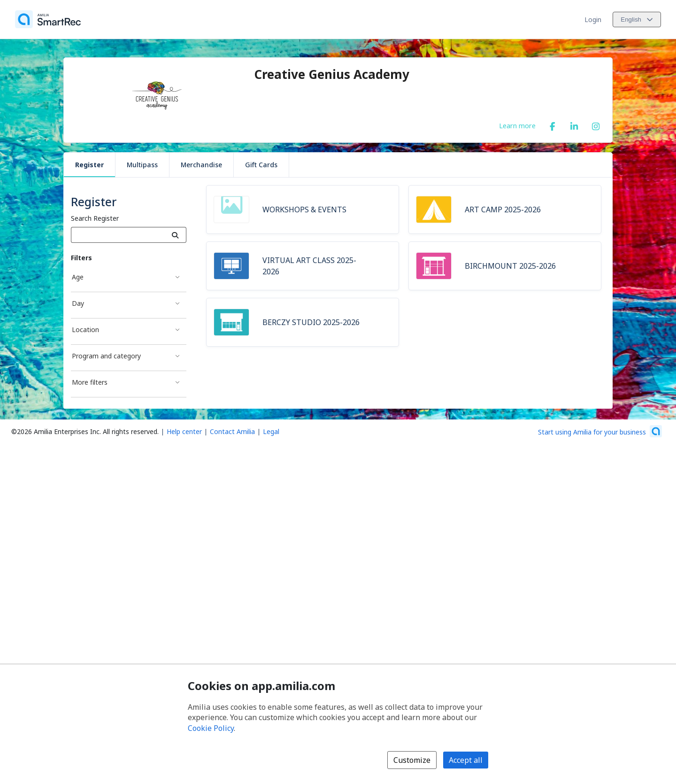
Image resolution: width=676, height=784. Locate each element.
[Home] (48, 19)
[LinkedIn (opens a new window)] (574, 124)
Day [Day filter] (78, 303)
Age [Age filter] (78, 277)
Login (593, 19)
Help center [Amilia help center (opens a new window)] (184, 431)
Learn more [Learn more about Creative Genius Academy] (517, 125)
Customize (412, 760)
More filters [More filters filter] (90, 382)
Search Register (95, 218)
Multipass (142, 165)
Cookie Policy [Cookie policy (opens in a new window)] (211, 728)
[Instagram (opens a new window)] (596, 124)
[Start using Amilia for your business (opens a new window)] (600, 431)
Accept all (466, 760)
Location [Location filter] (85, 330)
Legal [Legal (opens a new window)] (271, 431)
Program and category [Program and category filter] (106, 356)
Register (89, 165)
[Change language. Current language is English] (637, 19)
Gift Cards (261, 165)
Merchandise (201, 165)
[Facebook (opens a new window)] (553, 124)
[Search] (175, 235)
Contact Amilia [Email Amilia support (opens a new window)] (232, 431)
